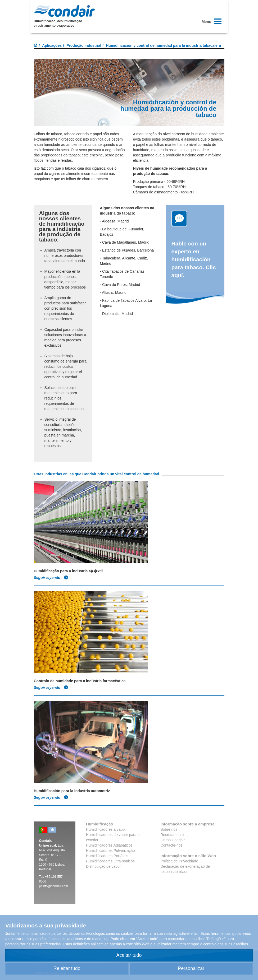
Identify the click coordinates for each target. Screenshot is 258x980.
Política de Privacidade (179, 861)
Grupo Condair (173, 840)
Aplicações (52, 45)
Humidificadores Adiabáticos (109, 845)
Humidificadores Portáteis (107, 856)
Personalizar (191, 968)
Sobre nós (169, 829)
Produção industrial (84, 45)
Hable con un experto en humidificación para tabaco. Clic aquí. (194, 259)
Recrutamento (172, 835)
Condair (64, 11)
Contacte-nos (171, 845)
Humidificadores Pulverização (110, 851)
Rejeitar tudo (67, 968)
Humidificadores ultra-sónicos (110, 861)
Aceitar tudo (129, 955)
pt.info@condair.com (54, 886)
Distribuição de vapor (103, 866)
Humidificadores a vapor (106, 829)
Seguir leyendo (51, 578)
